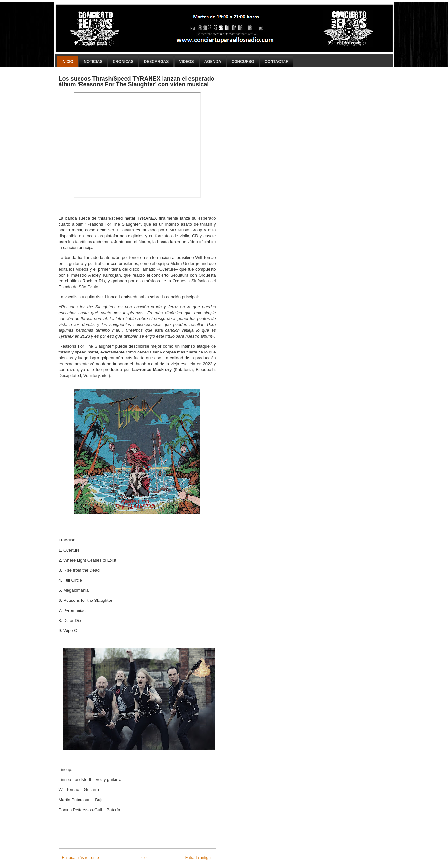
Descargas (157, 62)
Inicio (68, 62)
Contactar (277, 62)
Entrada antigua (199, 858)
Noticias (93, 62)
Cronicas (123, 62)
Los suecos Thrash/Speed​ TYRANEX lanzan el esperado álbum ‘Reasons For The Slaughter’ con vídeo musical (137, 81)
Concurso (243, 62)
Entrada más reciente (80, 858)
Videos (186, 62)
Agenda (213, 62)
